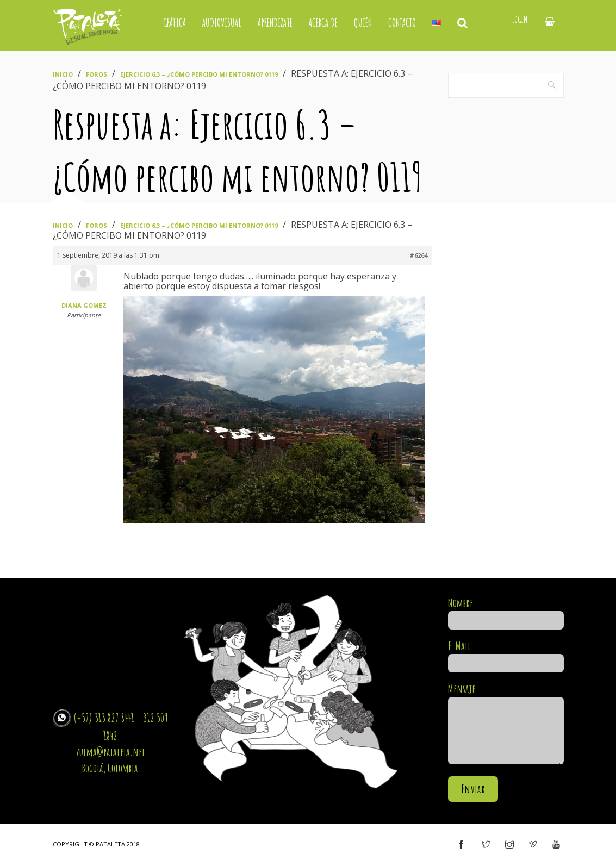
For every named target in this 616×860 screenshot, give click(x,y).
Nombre (506, 612)
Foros (97, 74)
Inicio (63, 74)
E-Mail (506, 655)
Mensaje (506, 724)
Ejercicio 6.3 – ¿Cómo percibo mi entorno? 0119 (199, 74)
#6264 (418, 255)
